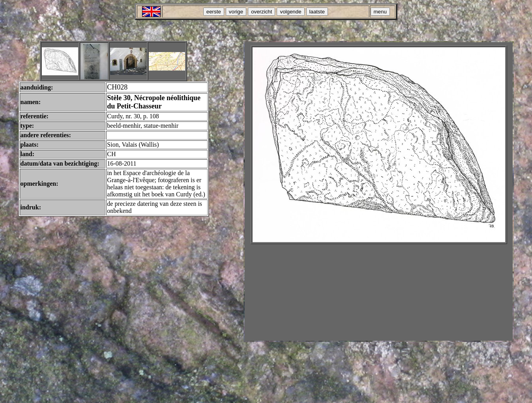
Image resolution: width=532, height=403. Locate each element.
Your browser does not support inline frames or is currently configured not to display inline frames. (379, 191)
